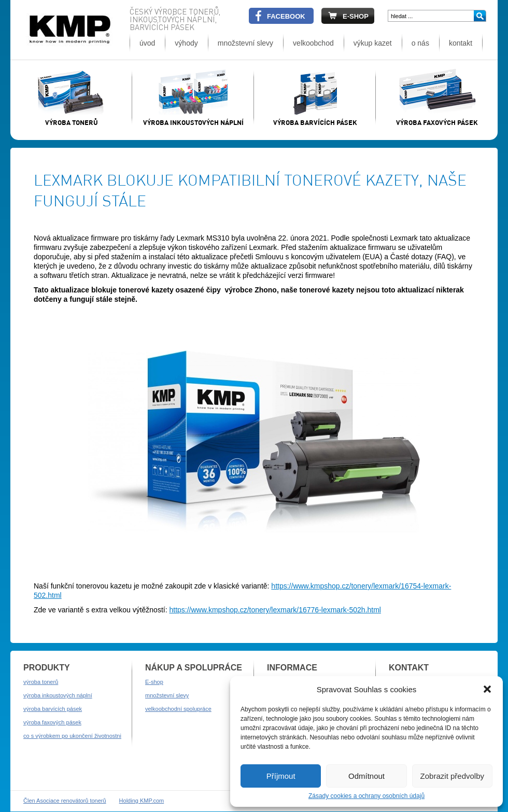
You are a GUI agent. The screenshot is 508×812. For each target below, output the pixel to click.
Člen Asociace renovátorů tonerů (65, 801)
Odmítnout (366, 776)
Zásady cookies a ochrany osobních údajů (366, 796)
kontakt (461, 43)
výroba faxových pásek (52, 722)
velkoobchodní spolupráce (178, 709)
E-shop (154, 682)
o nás (420, 43)
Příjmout (281, 776)
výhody (186, 43)
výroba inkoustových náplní (58, 695)
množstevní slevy (245, 43)
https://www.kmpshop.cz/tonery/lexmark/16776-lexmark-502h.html (275, 610)
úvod (147, 43)
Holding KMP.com (142, 801)
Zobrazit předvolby (452, 776)
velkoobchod (313, 43)
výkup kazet (373, 43)
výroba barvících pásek (53, 709)
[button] (487, 689)
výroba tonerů (41, 682)
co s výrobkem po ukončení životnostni (72, 736)
